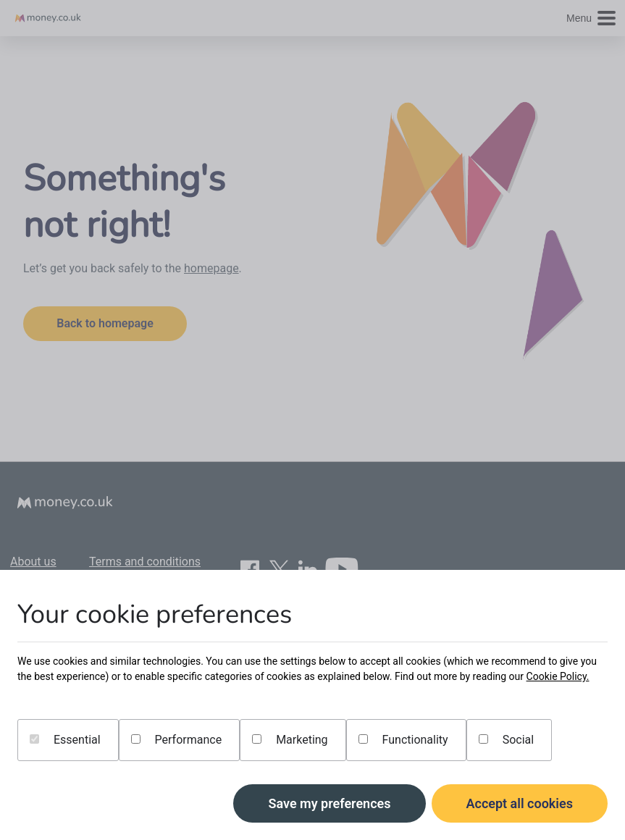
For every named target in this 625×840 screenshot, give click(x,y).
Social (506, 740)
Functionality (403, 740)
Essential (65, 740)
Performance (177, 740)
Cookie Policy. (558, 676)
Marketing (290, 740)
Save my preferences (329, 803)
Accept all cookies (520, 803)
